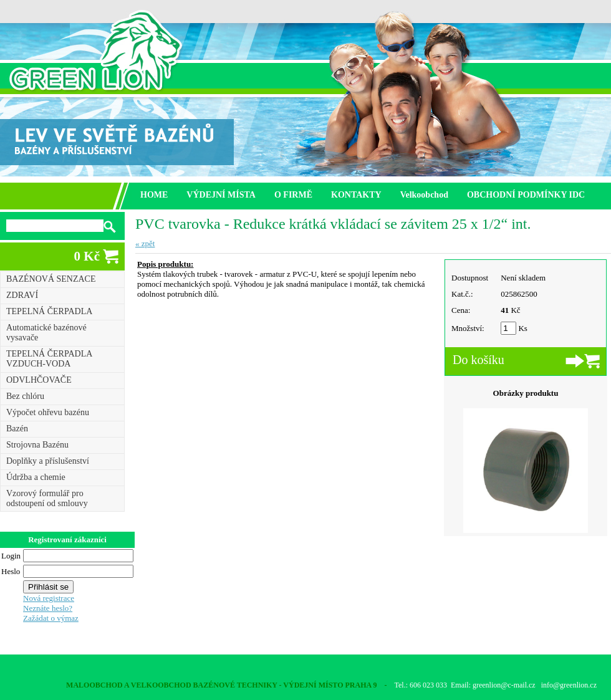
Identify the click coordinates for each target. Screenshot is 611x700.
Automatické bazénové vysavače (46, 333)
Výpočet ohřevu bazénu (48, 412)
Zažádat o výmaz (51, 618)
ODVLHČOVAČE (39, 380)
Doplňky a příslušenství (48, 461)
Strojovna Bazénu (37, 445)
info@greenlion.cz (569, 685)
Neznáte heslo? (48, 608)
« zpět (145, 243)
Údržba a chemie (36, 477)
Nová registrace (49, 598)
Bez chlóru (25, 396)
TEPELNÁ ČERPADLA (49, 311)
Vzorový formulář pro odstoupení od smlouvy (47, 498)
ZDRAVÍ (22, 295)
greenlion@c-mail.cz (504, 685)
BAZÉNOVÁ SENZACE (51, 279)
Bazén (17, 429)
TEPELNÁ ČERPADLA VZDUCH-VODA (49, 359)
